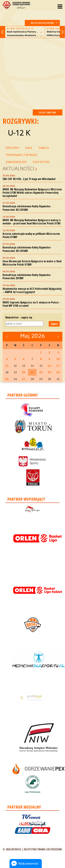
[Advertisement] (32, 73)
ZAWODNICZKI (16, 162)
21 (32, 372)
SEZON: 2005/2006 (48, 112)
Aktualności (18, 168)
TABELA (44, 148)
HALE (29, 148)
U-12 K (19, 133)
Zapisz (54, 324)
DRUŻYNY (12, 148)
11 (7, 366)
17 (58, 366)
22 (41, 372)
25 (7, 379)
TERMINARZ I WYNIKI (21, 155)
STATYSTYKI (41, 162)
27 (24, 379)
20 (24, 372)
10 (58, 359)
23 (49, 372)
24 (58, 372)
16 (49, 366)
